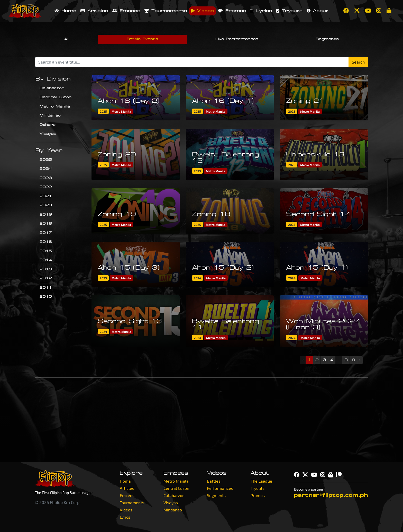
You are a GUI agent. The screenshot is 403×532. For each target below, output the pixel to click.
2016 (46, 242)
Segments (327, 39)
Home (65, 11)
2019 (46, 215)
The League (261, 481)
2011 (46, 288)
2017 (46, 233)
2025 (46, 160)
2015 (46, 251)
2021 (46, 196)
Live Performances (237, 39)
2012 (46, 278)
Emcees (126, 11)
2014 (46, 260)
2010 (46, 297)
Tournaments (166, 11)
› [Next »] (360, 360)
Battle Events (142, 39)
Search (358, 62)
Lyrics (261, 11)
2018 (46, 224)
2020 (46, 205)
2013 (46, 269)
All (67, 39)
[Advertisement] (201, 420)
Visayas (48, 134)
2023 (46, 178)
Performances (220, 488)
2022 (46, 187)
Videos (203, 11)
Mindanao (50, 116)
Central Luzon (56, 97)
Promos (232, 11)
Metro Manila (55, 107)
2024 (46, 169)
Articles (94, 11)
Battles (214, 481)
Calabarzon (52, 88)
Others (48, 125)
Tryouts (289, 11)
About (318, 11)
